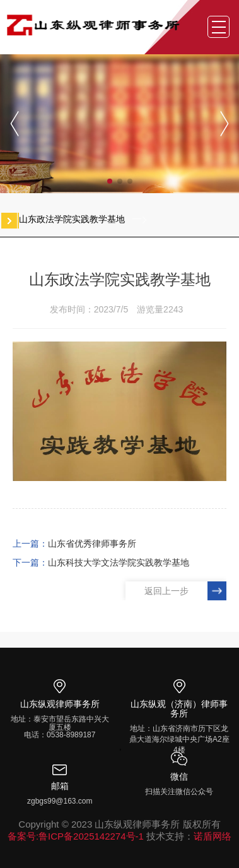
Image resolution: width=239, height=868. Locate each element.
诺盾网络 (213, 836)
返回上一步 (166, 591)
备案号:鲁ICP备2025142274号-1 (76, 836)
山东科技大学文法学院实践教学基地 (119, 562)
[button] (110, 181)
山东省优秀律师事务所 (92, 544)
